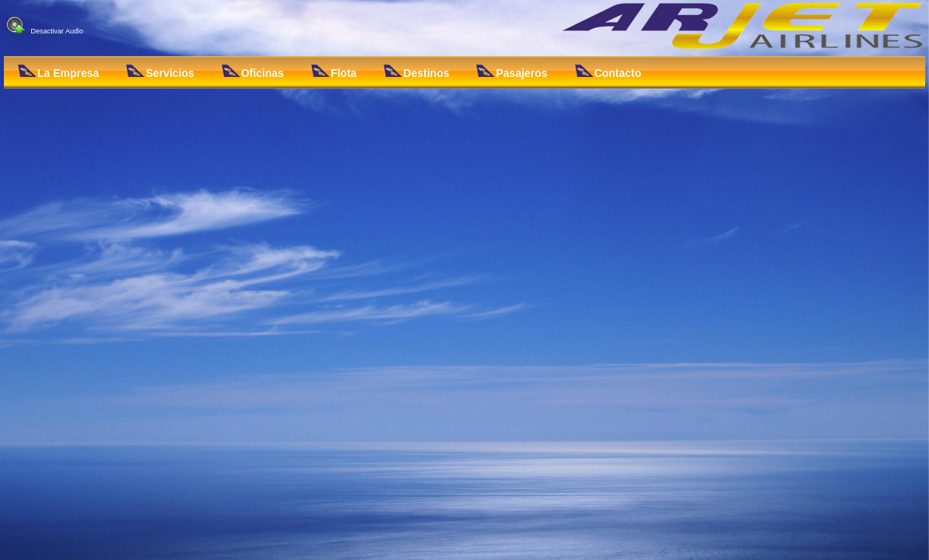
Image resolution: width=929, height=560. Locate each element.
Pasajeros (512, 72)
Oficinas (253, 72)
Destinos (416, 72)
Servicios (160, 72)
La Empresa (58, 72)
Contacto (608, 72)
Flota (334, 72)
